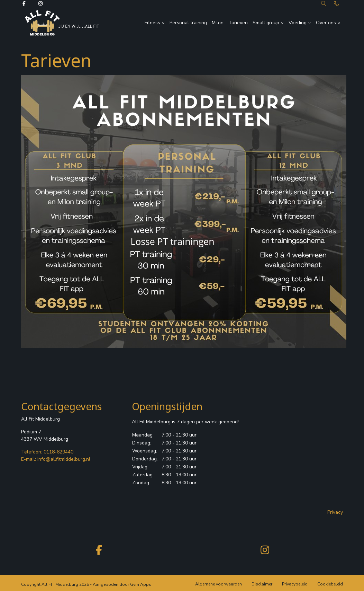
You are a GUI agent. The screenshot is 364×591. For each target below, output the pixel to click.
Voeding (298, 23)
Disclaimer (262, 584)
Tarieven (238, 23)
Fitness (152, 23)
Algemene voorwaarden (219, 584)
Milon (218, 23)
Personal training (188, 23)
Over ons (326, 23)
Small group (266, 23)
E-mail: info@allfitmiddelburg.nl (56, 459)
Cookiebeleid (330, 584)
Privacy (335, 512)
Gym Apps (141, 584)
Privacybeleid (295, 584)
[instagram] (265, 550)
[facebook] (99, 550)
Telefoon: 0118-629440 (47, 452)
